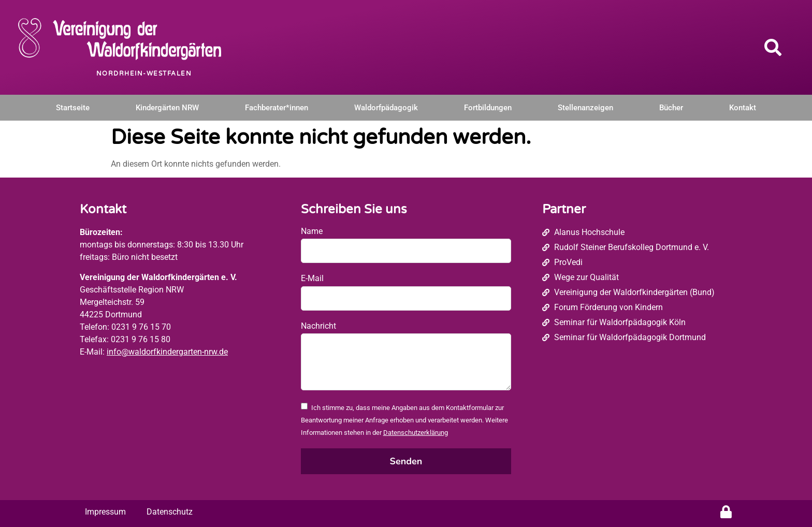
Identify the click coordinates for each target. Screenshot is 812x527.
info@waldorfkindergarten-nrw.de (167, 352)
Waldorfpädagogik (386, 108)
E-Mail (312, 278)
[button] (773, 47)
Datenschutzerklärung (416, 433)
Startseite (73, 108)
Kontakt (743, 108)
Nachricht (318, 326)
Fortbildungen (488, 108)
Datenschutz (170, 512)
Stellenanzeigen (585, 108)
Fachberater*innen (277, 108)
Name (312, 231)
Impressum (105, 512)
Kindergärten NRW (167, 108)
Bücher (671, 108)
